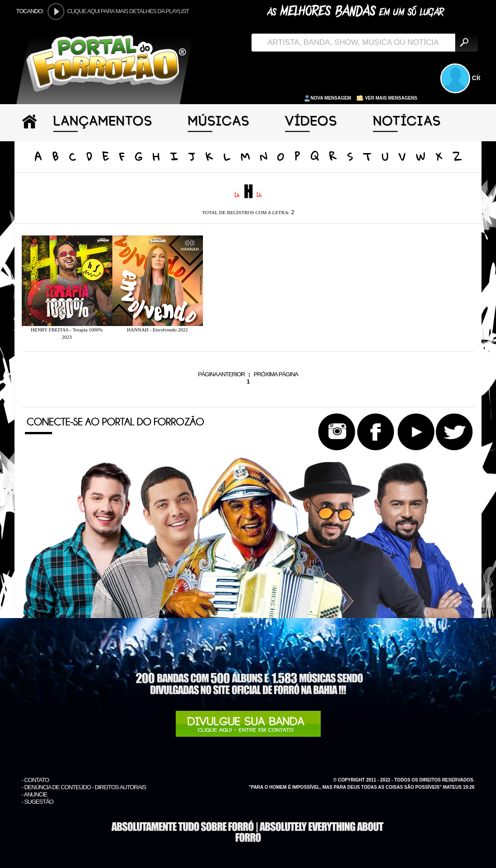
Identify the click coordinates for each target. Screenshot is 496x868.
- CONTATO (35, 780)
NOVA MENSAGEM (328, 98)
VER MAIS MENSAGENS (387, 98)
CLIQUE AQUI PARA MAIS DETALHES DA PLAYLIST (128, 11)
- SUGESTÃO (38, 802)
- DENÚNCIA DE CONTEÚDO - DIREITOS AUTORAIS (84, 787)
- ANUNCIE (35, 794)
